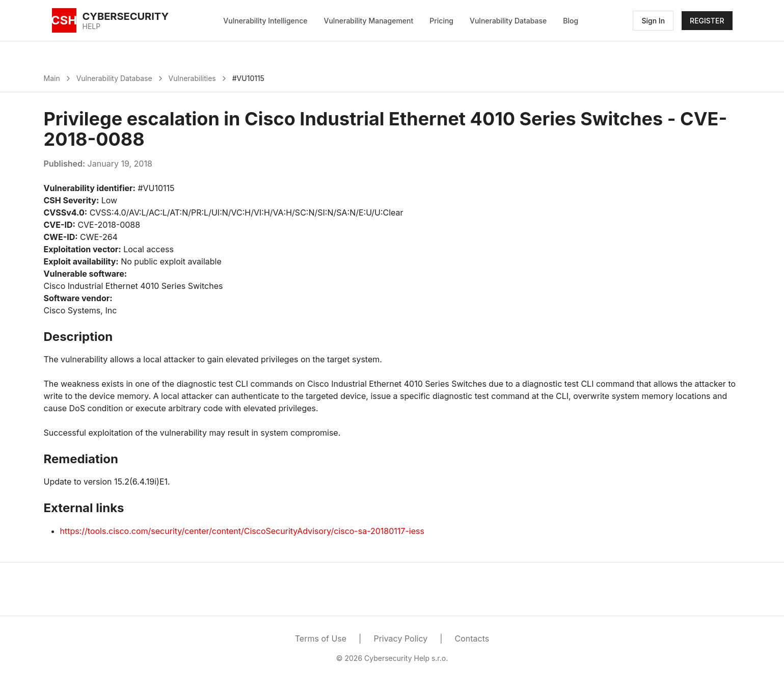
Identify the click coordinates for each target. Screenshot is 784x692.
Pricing (441, 21)
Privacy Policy (400, 638)
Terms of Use (321, 638)
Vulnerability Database (508, 21)
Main (52, 78)
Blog (571, 21)
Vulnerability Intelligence (265, 21)
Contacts (472, 638)
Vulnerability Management (369, 21)
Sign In (653, 21)
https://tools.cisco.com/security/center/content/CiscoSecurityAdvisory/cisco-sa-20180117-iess (242, 531)
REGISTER (707, 21)
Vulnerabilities (192, 78)
